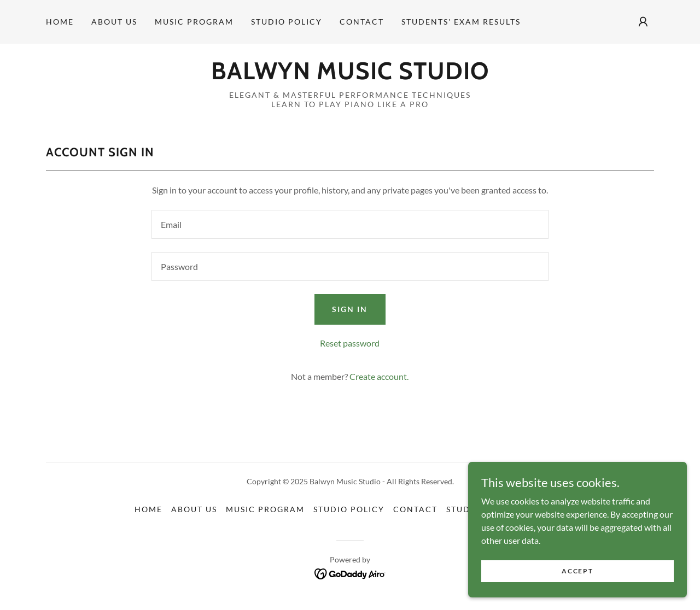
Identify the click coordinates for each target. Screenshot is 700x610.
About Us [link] (114, 22)
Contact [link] (362, 22)
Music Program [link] (194, 22)
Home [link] (60, 22)
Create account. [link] (379, 376)
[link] (350, 76)
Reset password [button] (350, 343)
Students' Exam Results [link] (461, 22)
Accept (577, 571)
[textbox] (350, 224)
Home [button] (148, 509)
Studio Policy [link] (287, 22)
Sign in (350, 309)
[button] (643, 22)
